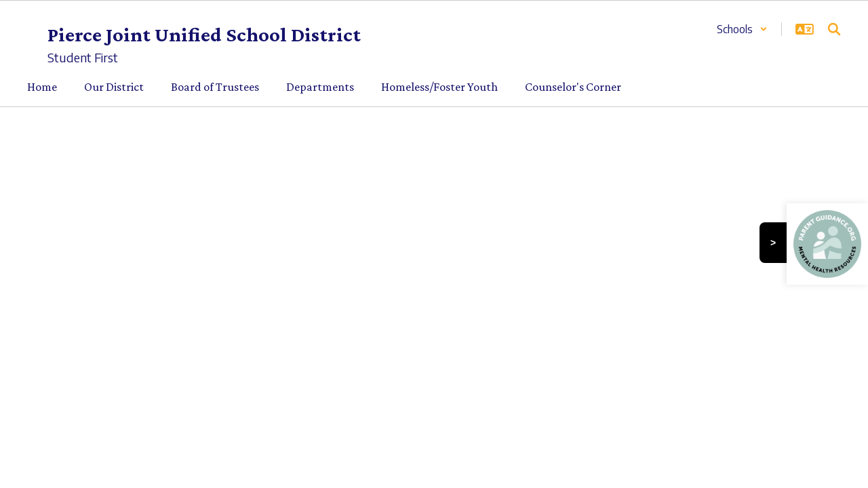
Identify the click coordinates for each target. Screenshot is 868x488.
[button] (742, 29)
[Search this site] (834, 29)
